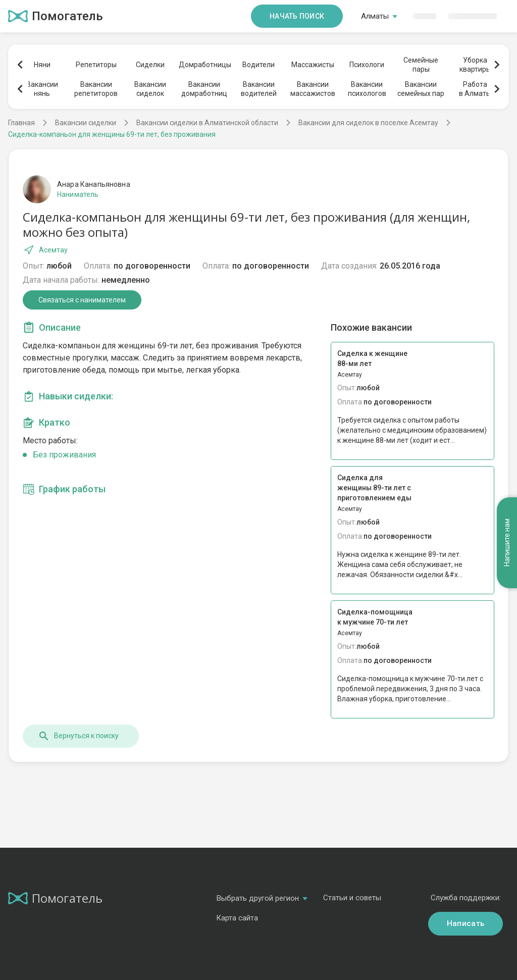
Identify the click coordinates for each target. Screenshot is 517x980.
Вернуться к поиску (78, 736)
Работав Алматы (475, 89)
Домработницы (204, 65)
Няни (42, 65)
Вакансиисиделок (150, 89)
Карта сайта (237, 918)
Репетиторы (96, 65)
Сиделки (150, 65)
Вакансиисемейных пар (421, 89)
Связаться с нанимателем (82, 300)
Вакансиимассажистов (313, 89)
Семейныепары (421, 65)
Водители (258, 65)
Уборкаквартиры (475, 65)
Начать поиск (297, 16)
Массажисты (313, 65)
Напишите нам (507, 543)
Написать (466, 923)
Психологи (367, 65)
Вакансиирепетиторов (96, 89)
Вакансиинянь (42, 89)
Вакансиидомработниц (204, 89)
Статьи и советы (352, 898)
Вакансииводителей (259, 89)
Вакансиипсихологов (367, 89)
